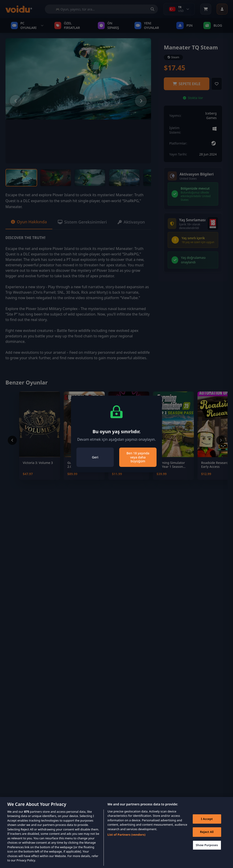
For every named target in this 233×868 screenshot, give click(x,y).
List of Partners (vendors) (126, 837)
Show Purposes (207, 848)
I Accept (207, 821)
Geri (95, 457)
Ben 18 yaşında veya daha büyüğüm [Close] (138, 457)
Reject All (207, 834)
